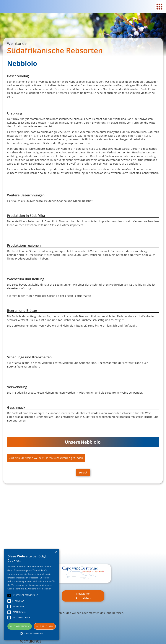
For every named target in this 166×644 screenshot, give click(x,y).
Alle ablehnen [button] (45, 626)
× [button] (56, 552)
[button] (32, 633)
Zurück (83, 472)
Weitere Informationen (40, 589)
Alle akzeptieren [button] (20, 626)
